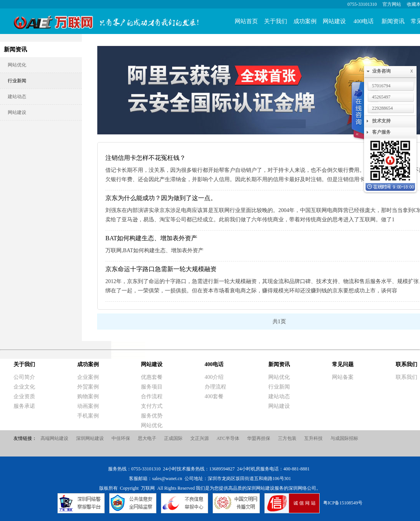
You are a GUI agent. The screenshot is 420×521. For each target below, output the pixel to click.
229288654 (383, 108)
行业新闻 (17, 81)
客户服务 (381, 132)
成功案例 (305, 21)
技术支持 (381, 121)
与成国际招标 (344, 438)
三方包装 (287, 438)
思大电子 (147, 438)
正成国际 (173, 438)
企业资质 (24, 396)
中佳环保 (121, 438)
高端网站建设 (54, 438)
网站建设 (334, 21)
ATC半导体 (228, 438)
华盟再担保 (259, 438)
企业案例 (88, 377)
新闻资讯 (393, 21)
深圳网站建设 (90, 438)
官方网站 (392, 4)
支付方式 (152, 406)
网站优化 (17, 65)
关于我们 (276, 21)
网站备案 (343, 377)
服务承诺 (24, 406)
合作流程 (152, 396)
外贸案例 (88, 387)
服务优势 (152, 416)
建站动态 (17, 97)
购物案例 (88, 396)
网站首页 (246, 21)
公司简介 (24, 377)
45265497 (381, 97)
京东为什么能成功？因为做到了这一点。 (161, 198)
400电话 (364, 21)
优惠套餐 (152, 377)
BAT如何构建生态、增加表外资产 (151, 238)
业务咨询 (394, 71)
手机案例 (88, 416)
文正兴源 (200, 438)
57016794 (381, 86)
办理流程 (215, 387)
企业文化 (24, 387)
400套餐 (214, 396)
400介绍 (214, 377)
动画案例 (88, 406)
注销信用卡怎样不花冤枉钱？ (146, 158)
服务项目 (152, 387)
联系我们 (406, 364)
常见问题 (343, 364)
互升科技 (313, 438)
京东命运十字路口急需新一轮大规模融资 (161, 269)
